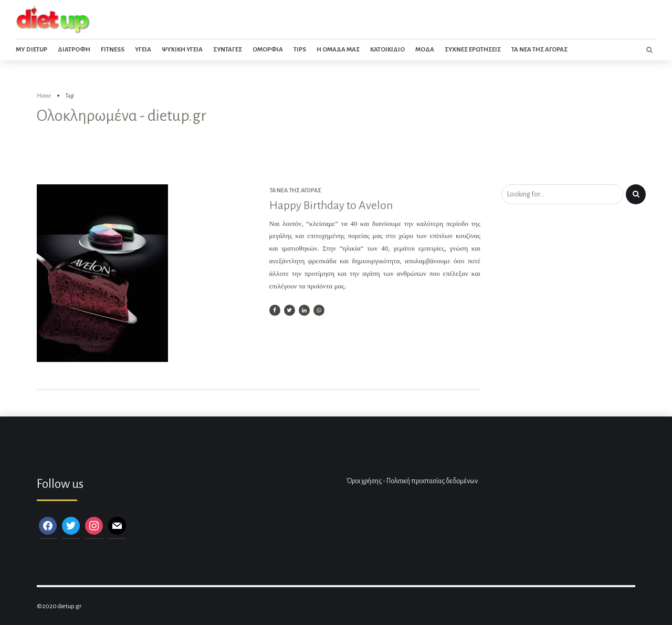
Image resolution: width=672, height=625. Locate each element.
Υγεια (143, 50)
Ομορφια (268, 50)
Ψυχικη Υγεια (182, 50)
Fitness (113, 50)
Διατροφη (74, 50)
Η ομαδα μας (338, 50)
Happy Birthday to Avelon (331, 206)
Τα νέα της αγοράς (295, 191)
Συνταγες (228, 50)
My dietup (31, 50)
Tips (300, 50)
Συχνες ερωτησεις (473, 50)
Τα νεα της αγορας (539, 50)
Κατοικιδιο (387, 50)
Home (44, 96)
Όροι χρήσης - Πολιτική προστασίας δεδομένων (412, 481)
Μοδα (425, 50)
